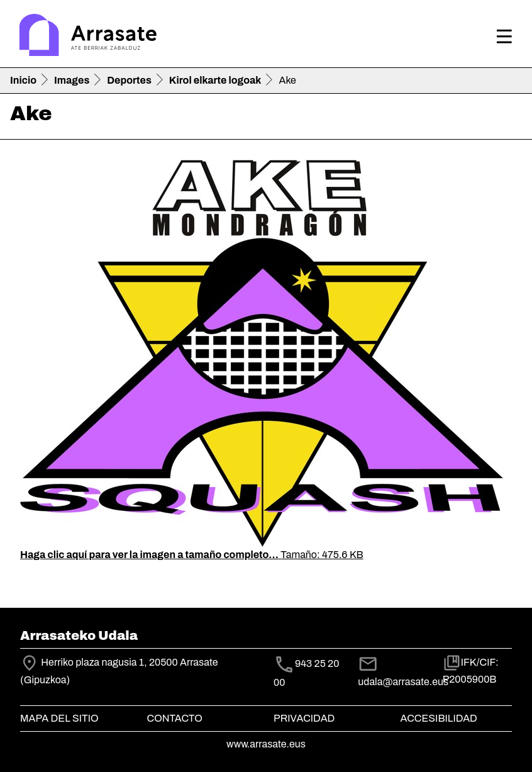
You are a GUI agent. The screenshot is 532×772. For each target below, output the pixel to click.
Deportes (129, 80)
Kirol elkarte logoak (215, 80)
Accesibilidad (439, 718)
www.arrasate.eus (266, 744)
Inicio (23, 80)
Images (72, 80)
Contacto (175, 718)
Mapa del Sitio (59, 718)
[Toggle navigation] (504, 36)
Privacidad (304, 718)
